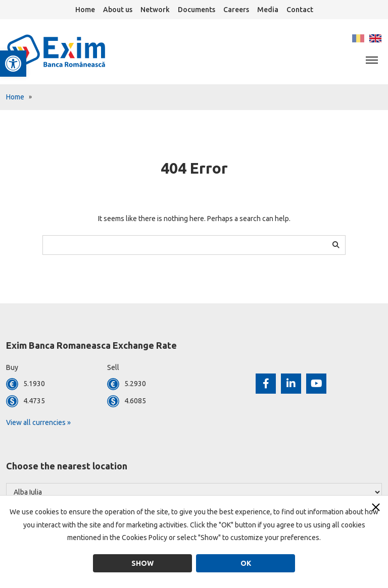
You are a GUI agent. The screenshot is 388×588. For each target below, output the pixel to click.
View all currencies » (38, 422)
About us (118, 10)
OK (246, 563)
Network (155, 10)
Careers (236, 10)
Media (268, 10)
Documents (197, 10)
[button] (13, 64)
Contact (300, 10)
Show (142, 563)
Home (85, 10)
